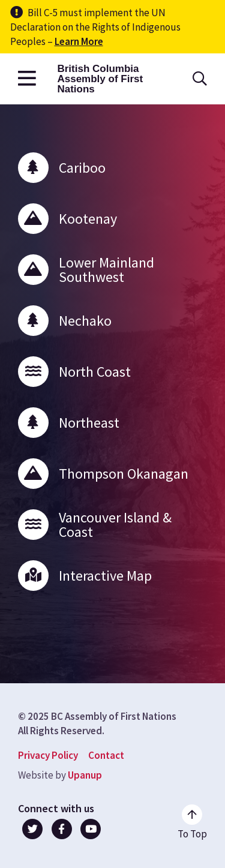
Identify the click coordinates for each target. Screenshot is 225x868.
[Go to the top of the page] (192, 822)
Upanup (85, 775)
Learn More (79, 41)
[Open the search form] (200, 79)
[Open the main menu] (27, 79)
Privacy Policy (48, 755)
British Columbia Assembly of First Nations (100, 79)
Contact (106, 755)
